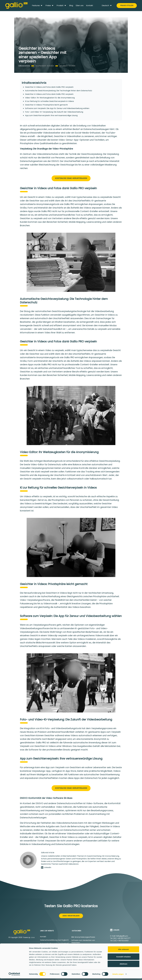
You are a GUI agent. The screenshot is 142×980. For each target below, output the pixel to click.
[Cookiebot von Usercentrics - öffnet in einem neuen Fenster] (14, 976)
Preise (50, 6)
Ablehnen (123, 965)
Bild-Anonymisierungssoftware (83, 937)
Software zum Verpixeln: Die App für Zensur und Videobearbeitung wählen (57, 108)
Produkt (62, 6)
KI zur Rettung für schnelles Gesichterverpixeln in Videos (49, 101)
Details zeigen (118, 976)
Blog (71, 5)
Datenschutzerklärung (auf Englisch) (54, 940)
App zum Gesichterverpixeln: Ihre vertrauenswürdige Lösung (51, 115)
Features (37, 6)
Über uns (80, 5)
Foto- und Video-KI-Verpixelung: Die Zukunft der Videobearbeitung (54, 112)
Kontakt (90, 5)
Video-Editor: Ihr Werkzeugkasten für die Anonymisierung (50, 98)
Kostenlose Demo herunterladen (71, 178)
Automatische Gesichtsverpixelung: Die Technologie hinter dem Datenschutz (59, 91)
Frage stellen (127, 5)
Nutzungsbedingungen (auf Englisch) (55, 943)
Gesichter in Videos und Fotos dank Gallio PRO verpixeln (49, 87)
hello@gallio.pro (122, 936)
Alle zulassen (123, 951)
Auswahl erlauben (123, 958)
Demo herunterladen (71, 916)
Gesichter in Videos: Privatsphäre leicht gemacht (46, 105)
